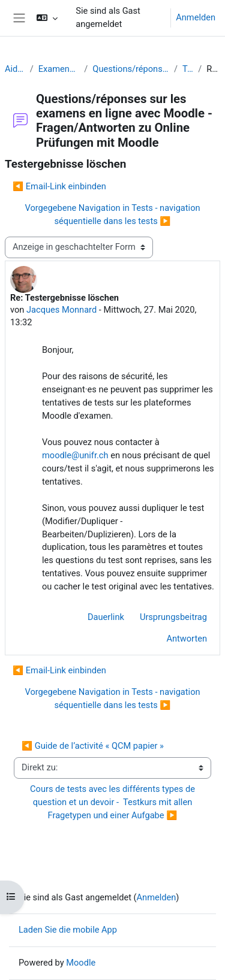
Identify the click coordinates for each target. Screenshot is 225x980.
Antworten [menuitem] (187, 639)
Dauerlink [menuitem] (106, 617)
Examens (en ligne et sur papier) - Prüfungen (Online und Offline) (59, 69)
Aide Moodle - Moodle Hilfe (15, 69)
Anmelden (196, 17)
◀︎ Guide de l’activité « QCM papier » (93, 746)
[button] (47, 18)
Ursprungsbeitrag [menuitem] (173, 617)
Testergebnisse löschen (188, 69)
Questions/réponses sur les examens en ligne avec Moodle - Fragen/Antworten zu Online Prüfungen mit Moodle (131, 69)
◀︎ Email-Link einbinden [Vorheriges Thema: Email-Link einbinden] (59, 186)
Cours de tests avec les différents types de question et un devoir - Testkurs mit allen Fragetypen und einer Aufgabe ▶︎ (113, 802)
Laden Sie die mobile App (68, 930)
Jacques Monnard (61, 310)
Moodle (81, 963)
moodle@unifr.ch (75, 455)
